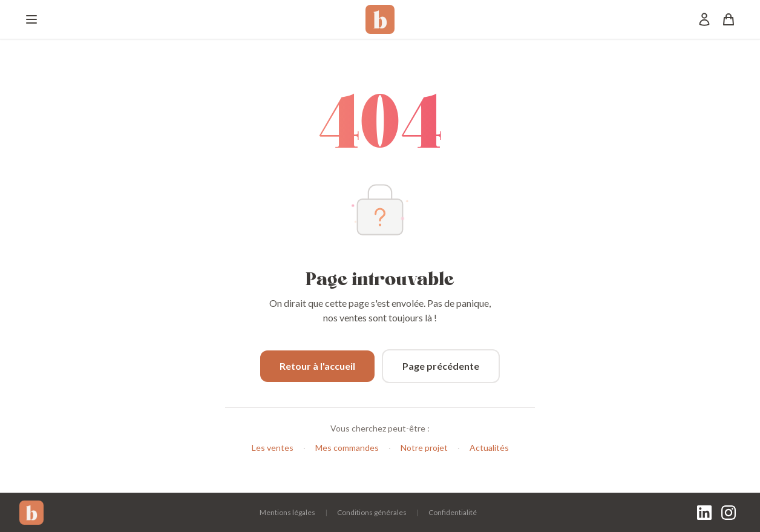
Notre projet (424, 448)
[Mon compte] (704, 19)
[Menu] (31, 19)
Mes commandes (347, 448)
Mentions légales (287, 512)
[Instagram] (729, 513)
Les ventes (273, 448)
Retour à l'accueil (317, 366)
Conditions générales (372, 512)
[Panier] (729, 19)
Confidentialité (453, 512)
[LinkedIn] (704, 513)
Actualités (489, 448)
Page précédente (441, 366)
